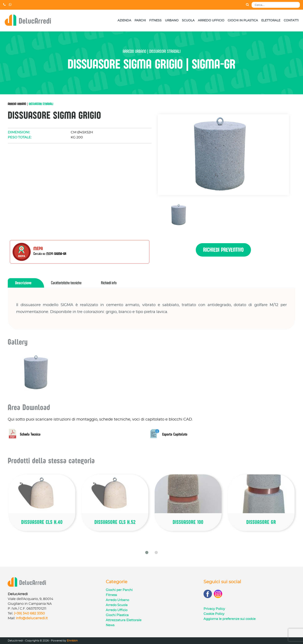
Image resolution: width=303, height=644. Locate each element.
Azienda (124, 21)
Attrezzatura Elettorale (124, 620)
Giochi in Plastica (243, 21)
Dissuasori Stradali (41, 104)
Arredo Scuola (117, 605)
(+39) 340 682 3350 (29, 613)
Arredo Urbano (17, 104)
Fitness (155, 21)
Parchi (140, 21)
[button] (147, 552)
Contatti (291, 21)
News (110, 625)
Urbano (172, 21)
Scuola (188, 21)
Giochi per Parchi (119, 590)
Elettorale (271, 21)
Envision (72, 641)
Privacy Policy (214, 609)
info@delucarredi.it (32, 618)
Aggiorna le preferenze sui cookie (230, 619)
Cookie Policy (214, 614)
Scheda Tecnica (24, 434)
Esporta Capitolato (169, 434)
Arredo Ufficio (211, 21)
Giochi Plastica (117, 615)
